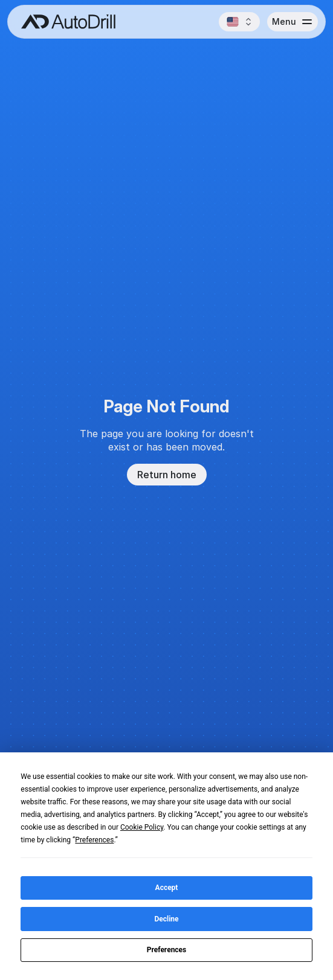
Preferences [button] (94, 840)
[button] (239, 22)
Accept (167, 888)
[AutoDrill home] (65, 22)
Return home (167, 475)
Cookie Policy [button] (142, 827)
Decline (166, 919)
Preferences (167, 950)
